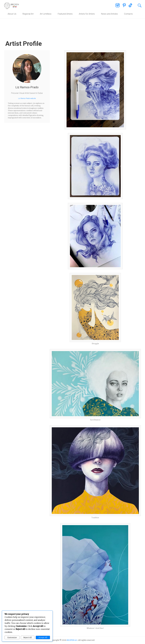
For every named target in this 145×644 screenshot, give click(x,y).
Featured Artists (65, 14)
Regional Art (28, 14)
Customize (12, 637)
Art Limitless (46, 14)
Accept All (43, 637)
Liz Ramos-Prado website (27, 98)
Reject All (28, 637)
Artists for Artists (87, 14)
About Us (12, 14)
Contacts (128, 14)
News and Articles (109, 14)
